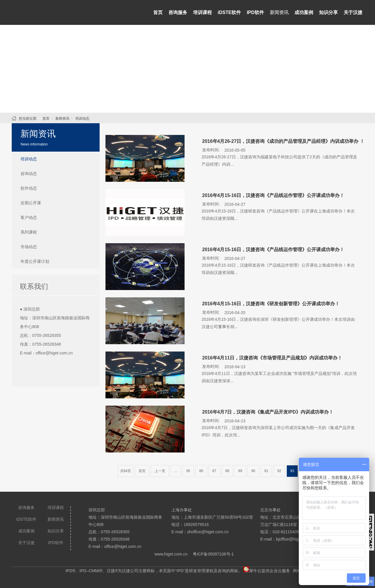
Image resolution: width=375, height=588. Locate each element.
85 (188, 471)
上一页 (160, 471)
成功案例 (304, 12)
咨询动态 (29, 174)
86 (201, 471)
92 (279, 471)
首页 (158, 12)
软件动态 (29, 188)
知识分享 (328, 12)
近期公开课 (31, 203)
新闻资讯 (279, 12)
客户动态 (29, 217)
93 (292, 471)
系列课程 (29, 232)
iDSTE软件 (229, 12)
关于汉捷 (353, 12)
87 (214, 471)
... (176, 471)
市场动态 (29, 247)
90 (253, 471)
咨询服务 (178, 12)
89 (240, 471)
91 (266, 471)
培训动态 (82, 119)
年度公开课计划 (35, 261)
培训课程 (202, 12)
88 (227, 471)
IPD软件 (255, 12)
